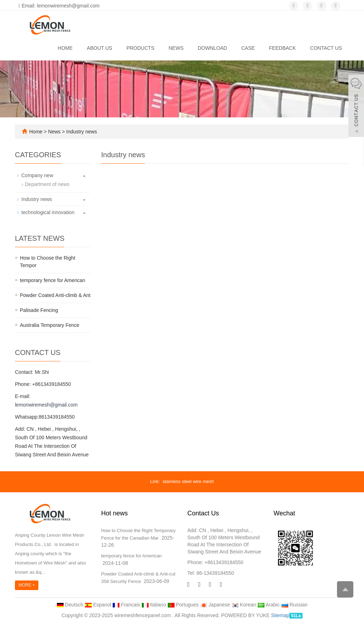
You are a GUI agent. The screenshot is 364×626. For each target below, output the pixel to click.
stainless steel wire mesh (188, 481)
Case (248, 48)
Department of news (47, 184)
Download (212, 48)
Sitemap (280, 615)
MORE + (27, 585)
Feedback (282, 48)
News (176, 48)
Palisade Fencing (39, 310)
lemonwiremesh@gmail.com (46, 405)
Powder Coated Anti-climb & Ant (55, 295)
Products (141, 48)
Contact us (326, 48)
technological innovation (48, 212)
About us (99, 48)
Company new (37, 175)
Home (65, 48)
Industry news (81, 132)
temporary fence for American (53, 280)
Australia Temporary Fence (50, 325)
